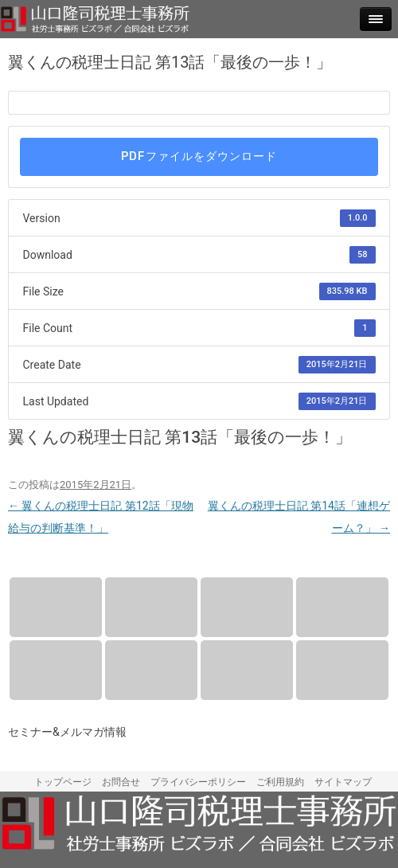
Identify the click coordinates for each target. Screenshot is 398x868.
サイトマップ (343, 782)
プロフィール (247, 607)
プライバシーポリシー (198, 782)
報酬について (151, 607)
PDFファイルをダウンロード (199, 156)
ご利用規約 (280, 782)
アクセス (56, 670)
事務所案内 (342, 607)
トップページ (63, 782)
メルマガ (247, 670)
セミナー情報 (151, 670)
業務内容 (56, 607)
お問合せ (342, 670)
